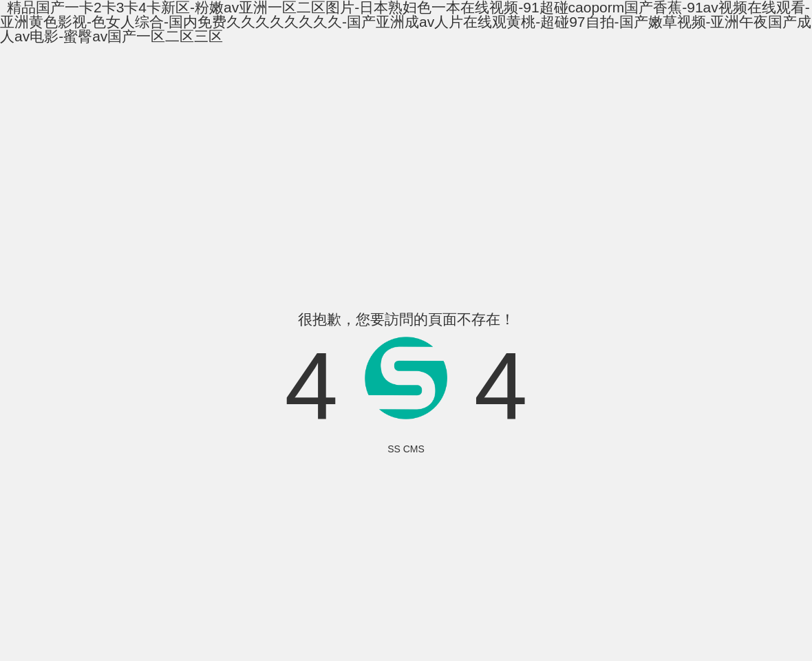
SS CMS (406, 449)
